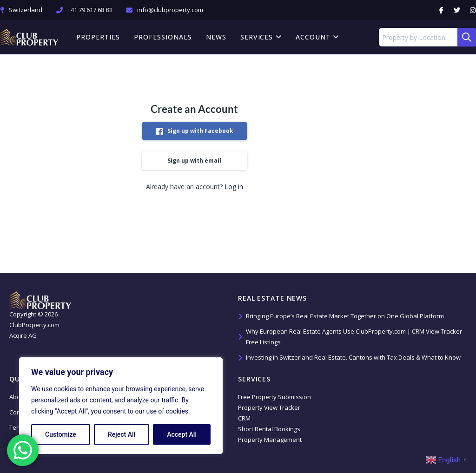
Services (261, 37)
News (216, 37)
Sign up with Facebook (195, 131)
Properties (98, 37)
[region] (121, 406)
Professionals (163, 37)
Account (317, 37)
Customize (61, 434)
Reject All (122, 434)
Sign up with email (194, 161)
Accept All (182, 434)
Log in (234, 187)
